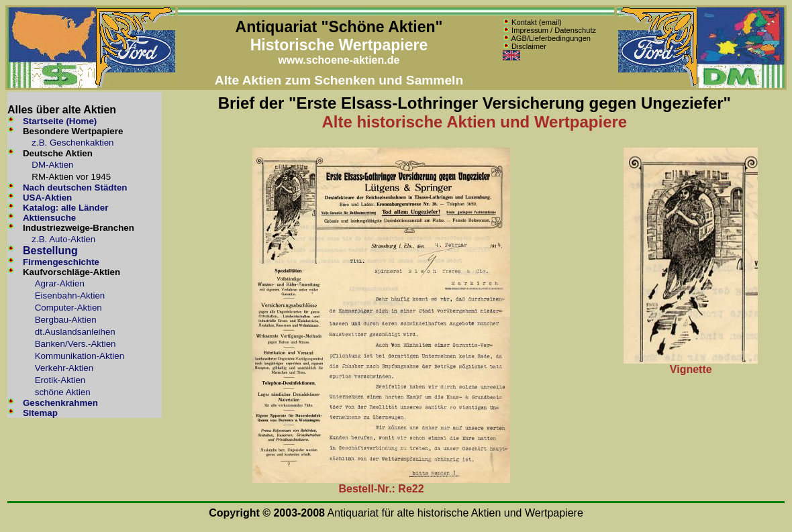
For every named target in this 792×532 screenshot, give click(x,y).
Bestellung (50, 251)
